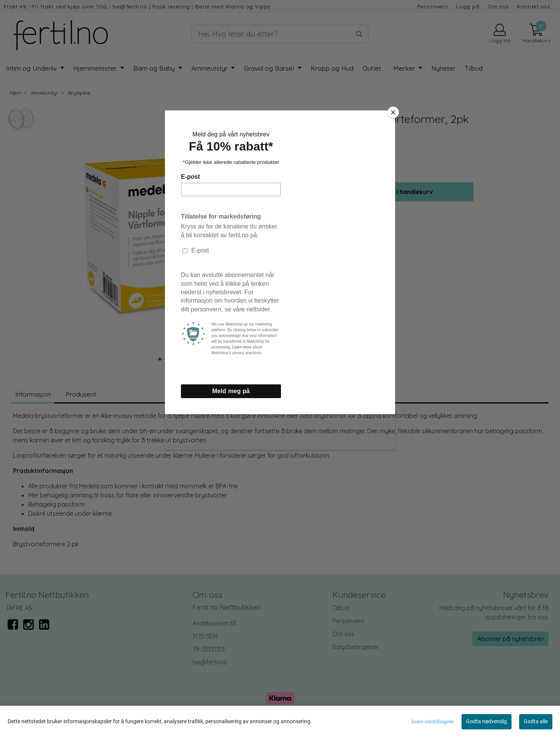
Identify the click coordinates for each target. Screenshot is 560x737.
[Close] (393, 112)
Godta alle (536, 721)
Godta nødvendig (487, 721)
